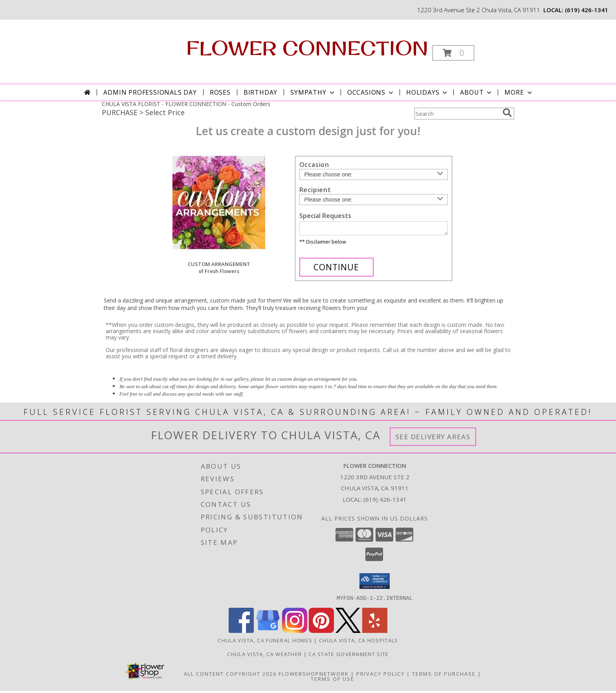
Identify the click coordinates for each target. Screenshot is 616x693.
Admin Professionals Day (150, 92)
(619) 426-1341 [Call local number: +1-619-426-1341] (587, 10)
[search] (507, 113)
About (477, 92)
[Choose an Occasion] (374, 174)
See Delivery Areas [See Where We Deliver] (433, 439)
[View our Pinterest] (321, 633)
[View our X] (348, 633)
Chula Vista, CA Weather (264, 656)
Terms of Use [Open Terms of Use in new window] (333, 681)
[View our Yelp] (375, 633)
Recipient (315, 190)
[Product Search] (457, 114)
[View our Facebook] (241, 633)
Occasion (314, 165)
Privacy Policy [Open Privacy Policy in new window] (380, 676)
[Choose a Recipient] (374, 200)
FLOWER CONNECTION (307, 48)
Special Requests (325, 216)
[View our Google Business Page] (268, 633)
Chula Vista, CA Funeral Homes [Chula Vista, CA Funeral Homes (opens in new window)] (265, 642)
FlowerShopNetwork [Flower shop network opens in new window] (314, 676)
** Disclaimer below (323, 244)
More (519, 92)
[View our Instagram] (295, 633)
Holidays (427, 92)
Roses (220, 92)
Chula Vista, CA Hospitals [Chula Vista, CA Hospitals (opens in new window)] (359, 642)
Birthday (260, 92)
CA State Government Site (348, 656)
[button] (453, 53)
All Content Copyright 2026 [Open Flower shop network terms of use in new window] (230, 676)
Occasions (371, 92)
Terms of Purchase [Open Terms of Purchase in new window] (444, 676)
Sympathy (313, 92)
